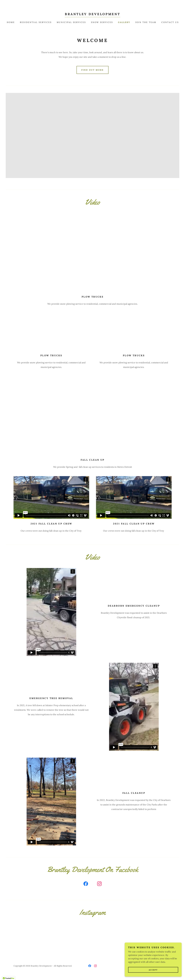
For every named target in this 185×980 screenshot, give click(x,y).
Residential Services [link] (36, 22)
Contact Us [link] (170, 22)
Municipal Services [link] (71, 22)
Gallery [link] (124, 22)
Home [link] (11, 22)
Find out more (92, 70)
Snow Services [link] (102, 22)
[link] (92, 14)
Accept (153, 970)
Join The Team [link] (146, 22)
